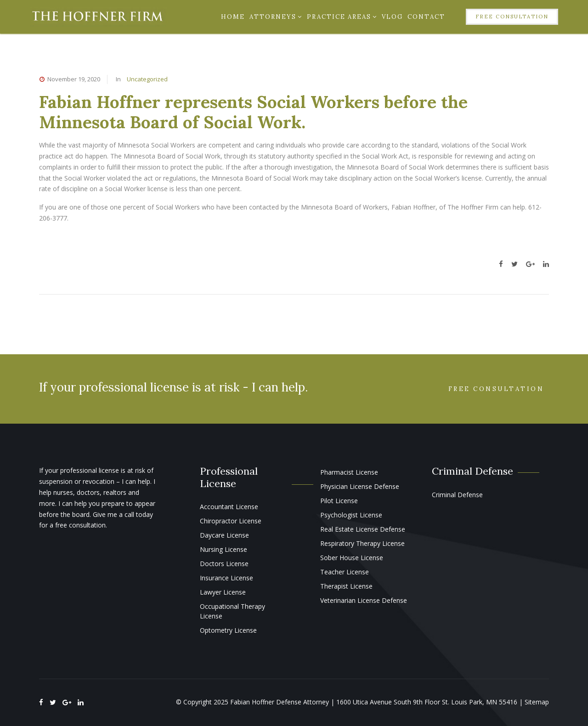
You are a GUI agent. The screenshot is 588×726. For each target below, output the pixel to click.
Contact (426, 17)
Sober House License (352, 558)
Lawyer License (223, 592)
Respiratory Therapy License (362, 543)
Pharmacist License (349, 472)
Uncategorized (147, 79)
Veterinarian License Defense (364, 600)
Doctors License (224, 564)
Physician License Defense (360, 486)
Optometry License (228, 630)
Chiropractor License (231, 521)
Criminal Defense (457, 495)
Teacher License (345, 572)
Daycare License (224, 535)
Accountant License (229, 507)
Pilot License (339, 501)
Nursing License (223, 549)
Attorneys (276, 17)
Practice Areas (342, 17)
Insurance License (226, 578)
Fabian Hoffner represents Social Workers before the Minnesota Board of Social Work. (253, 112)
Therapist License (346, 586)
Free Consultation (512, 17)
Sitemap (537, 702)
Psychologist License (351, 515)
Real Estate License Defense (363, 529)
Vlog (392, 17)
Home (233, 17)
